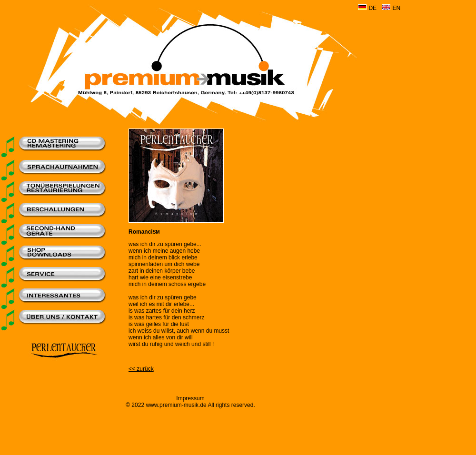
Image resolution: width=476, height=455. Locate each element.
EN (396, 8)
